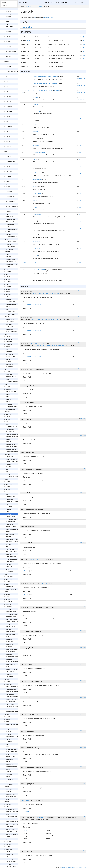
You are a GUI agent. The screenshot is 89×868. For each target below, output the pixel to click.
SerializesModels (10, 562)
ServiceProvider (10, 779)
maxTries (35, 207)
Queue (8, 132)
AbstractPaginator (10, 457)
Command (8, 47)
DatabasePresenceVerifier (12, 812)
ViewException (10, 859)
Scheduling (9, 42)
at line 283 (84, 731)
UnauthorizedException (12, 822)
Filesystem (9, 112)
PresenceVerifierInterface (12, 817)
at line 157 (84, 542)
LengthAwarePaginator (12, 459)
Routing (8, 137)
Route (7, 637)
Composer (8, 734)
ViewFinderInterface (11, 862)
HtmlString (8, 754)
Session (8, 139)
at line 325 (84, 800)
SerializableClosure (11, 557)
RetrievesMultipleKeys (11, 19)
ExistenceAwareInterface (12, 697)
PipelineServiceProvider (12, 477)
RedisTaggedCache (11, 14)
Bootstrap (9, 272)
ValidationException (11, 829)
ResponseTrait (9, 364)
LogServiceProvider (11, 377)
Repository (8, 17)
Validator (8, 837)
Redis (8, 134)
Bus (7, 87)
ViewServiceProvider (11, 867)
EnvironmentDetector (11, 304)
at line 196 (84, 583)
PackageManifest (10, 312)
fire (34, 118)
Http (7, 119)
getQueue (36, 255)
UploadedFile (9, 367)
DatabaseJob (11, 499)
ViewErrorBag (9, 784)
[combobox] (9, 6)
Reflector (8, 777)
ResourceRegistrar (11, 632)
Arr (6, 727)
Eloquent (8, 177)
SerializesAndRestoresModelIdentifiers (16, 559)
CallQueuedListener (11, 242)
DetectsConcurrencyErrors (13, 207)
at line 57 (84, 851)
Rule (7, 819)
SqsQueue (8, 564)
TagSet (8, 22)
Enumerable (9, 742)
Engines (8, 847)
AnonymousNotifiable (11, 427)
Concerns (9, 37)
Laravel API (23, 2)
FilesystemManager (11, 262)
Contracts (7, 79)
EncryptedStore (10, 694)
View (7, 149)
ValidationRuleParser (11, 832)
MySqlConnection (10, 217)
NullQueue (8, 544)
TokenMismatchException (12, 712)
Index (77, 2)
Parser (7, 59)
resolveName (36, 242)
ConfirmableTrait (10, 49)
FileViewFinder (10, 854)
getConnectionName (39, 249)
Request (8, 359)
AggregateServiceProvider (13, 724)
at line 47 (84, 469)
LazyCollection (10, 759)
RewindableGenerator (11, 74)
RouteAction (9, 639)
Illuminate (28, 6)
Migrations (9, 182)
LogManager (9, 374)
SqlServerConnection (11, 229)
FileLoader (8, 792)
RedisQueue (9, 554)
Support (8, 142)
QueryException (10, 222)
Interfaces (64, 2)
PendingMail (9, 404)
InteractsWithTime (10, 757)
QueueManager (10, 549)
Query (8, 184)
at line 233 (84, 647)
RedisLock (8, 9)
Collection (8, 732)
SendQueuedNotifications (12, 452)
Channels (9, 414)
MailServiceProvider (11, 392)
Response (8, 362)
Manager (8, 762)
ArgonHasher (9, 324)
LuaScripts (8, 537)
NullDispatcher (10, 249)
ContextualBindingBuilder (12, 69)
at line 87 (84, 783)
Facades (8, 717)
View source (49, 18)
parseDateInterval (38, 90)
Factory (8, 814)
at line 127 (84, 492)
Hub (7, 472)
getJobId (35, 104)
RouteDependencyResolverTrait (14, 649)
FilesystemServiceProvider (13, 264)
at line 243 (84, 664)
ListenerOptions (10, 534)
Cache (8, 89)
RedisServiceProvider (11, 589)
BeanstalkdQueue (10, 517)
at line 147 (84, 526)
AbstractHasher (10, 319)
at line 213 (84, 607)
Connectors (9, 172)
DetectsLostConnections (12, 209)
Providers (9, 287)
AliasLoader (9, 297)
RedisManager (10, 587)
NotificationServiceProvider (13, 447)
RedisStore (9, 12)
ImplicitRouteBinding (11, 617)
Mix (7, 309)
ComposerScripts (10, 302)
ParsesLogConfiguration (12, 382)
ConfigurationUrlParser (12, 189)
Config (6, 29)
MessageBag (9, 764)
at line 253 (84, 681)
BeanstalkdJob (11, 497)
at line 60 (84, 369)
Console (7, 34)
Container (7, 62)
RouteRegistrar (10, 659)
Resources (9, 344)
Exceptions (9, 282)
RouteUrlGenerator (11, 664)
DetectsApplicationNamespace (14, 52)
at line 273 (84, 714)
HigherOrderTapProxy (11, 752)
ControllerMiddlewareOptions (13, 614)
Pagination (9, 127)
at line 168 (84, 559)
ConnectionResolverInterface (13, 199)
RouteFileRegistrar (11, 652)
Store (7, 709)
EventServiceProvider (11, 247)
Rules (8, 807)
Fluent (7, 747)
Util (7, 77)
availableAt (36, 83)
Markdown (8, 399)
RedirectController (10, 627)
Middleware (9, 154)
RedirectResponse (10, 357)
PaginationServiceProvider (13, 462)
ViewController (9, 677)
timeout (35, 221)
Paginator (8, 464)
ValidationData (9, 827)
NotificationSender (10, 444)
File (7, 349)
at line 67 (84, 385)
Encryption (9, 107)
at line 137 (84, 509)
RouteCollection (10, 644)
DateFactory (9, 739)
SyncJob (10, 514)
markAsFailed (37, 166)
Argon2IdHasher (10, 322)
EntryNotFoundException (12, 72)
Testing (8, 292)
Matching (8, 604)
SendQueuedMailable (11, 407)
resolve (35, 187)
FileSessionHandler (11, 699)
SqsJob (9, 512)
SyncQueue (9, 567)
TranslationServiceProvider (13, 797)
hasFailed (36, 159)
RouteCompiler (10, 647)
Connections (9, 577)
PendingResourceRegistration (13, 622)
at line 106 (84, 452)
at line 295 (84, 747)
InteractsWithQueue (11, 527)
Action (7, 424)
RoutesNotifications (11, 449)
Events (8, 39)
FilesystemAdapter (11, 259)
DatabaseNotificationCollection (14, 434)
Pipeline (8, 129)
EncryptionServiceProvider (13, 237)
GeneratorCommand (11, 54)
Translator (8, 799)
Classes (46, 2)
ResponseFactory (10, 634)
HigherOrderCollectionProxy (13, 749)
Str (6, 782)
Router (7, 667)
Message (8, 402)
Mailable (8, 394)
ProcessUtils (9, 774)
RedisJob (10, 509)
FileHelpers (9, 352)
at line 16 (84, 291)
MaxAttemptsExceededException (14, 542)
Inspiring (8, 307)
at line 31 (84, 317)
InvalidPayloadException (12, 529)
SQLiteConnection (10, 224)
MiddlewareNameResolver (13, 619)
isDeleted (35, 132)
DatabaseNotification (11, 432)
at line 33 (84, 817)
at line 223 (84, 631)
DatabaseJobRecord (13, 502)
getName (35, 235)
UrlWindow (9, 467)
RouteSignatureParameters (13, 662)
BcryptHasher (9, 327)
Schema (8, 187)
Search (83, 2)
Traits (8, 722)
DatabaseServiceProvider (12, 204)
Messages (9, 422)
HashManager (9, 329)
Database (9, 102)
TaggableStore (9, 24)
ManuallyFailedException (12, 539)
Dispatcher (8, 244)
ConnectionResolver (11, 197)
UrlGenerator (9, 674)
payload (35, 200)
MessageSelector (10, 794)
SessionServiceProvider (12, 707)
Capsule (8, 167)
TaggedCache (9, 27)
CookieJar (8, 157)
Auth (7, 82)
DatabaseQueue (10, 524)
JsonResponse (10, 354)
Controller (8, 609)
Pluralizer (8, 772)
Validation (9, 147)
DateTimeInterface (46, 77)
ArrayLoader (9, 789)
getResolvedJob (37, 194)
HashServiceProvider (11, 332)
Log (5, 369)
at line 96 (84, 435)
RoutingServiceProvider (12, 669)
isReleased (36, 145)
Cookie (8, 99)
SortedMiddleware (10, 672)
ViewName (9, 864)
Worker (8, 569)
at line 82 (84, 419)
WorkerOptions (10, 572)
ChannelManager (10, 429)
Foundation (9, 114)
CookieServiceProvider (12, 159)
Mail (7, 122)
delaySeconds (37, 214)
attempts (35, 278)
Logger (8, 379)
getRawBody (36, 111)
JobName (10, 507)
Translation (9, 144)
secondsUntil (36, 77)
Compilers (9, 842)
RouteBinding (9, 642)
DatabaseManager (10, 202)
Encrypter (8, 234)
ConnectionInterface (11, 194)
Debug (8, 104)
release (35, 139)
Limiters (8, 584)
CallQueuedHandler (11, 522)
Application (9, 44)
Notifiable (8, 439)
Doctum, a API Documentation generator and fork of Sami (73, 867)
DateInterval (54, 77)
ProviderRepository (11, 314)
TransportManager (10, 409)
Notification (9, 442)
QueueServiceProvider (12, 552)
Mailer (7, 397)
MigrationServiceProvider (12, 214)
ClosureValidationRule (11, 809)
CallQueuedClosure (11, 519)
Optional (8, 769)
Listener (8, 532)
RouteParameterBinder (12, 657)
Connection (9, 192)
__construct (36, 269)
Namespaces (55, 2)
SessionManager (10, 704)
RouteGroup (9, 654)
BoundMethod (9, 64)
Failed (8, 492)
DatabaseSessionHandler (12, 692)
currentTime (36, 97)
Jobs (7, 494)
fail (34, 173)
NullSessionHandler (11, 702)
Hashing (8, 117)
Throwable (38, 173)
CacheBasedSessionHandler (13, 687)
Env (7, 744)
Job (8, 504)
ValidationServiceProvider (12, 834)
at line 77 (84, 402)
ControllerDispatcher (11, 612)
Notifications (9, 124)
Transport (9, 389)
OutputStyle (9, 57)
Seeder (8, 227)
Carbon (8, 729)
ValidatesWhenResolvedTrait (13, 824)
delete (34, 125)
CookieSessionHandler (12, 689)
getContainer (36, 262)
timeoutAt (35, 228)
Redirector (8, 629)
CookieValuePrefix (10, 162)
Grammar (8, 212)
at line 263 (84, 697)
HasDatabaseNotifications (12, 437)
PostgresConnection (11, 219)
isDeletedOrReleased (39, 152)
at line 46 (84, 343)
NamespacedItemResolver (13, 767)
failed (34, 180)
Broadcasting (9, 84)
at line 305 (84, 767)
